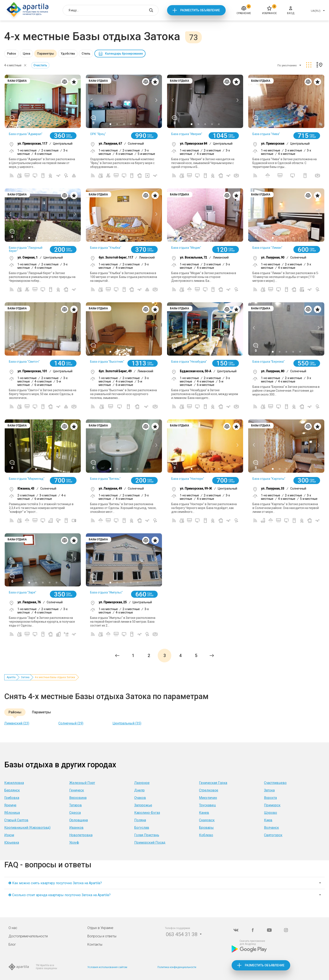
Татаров (76, 805)
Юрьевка (12, 843)
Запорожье (143, 805)
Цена (27, 54)
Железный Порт (82, 783)
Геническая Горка (213, 783)
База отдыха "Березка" (269, 362)
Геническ (77, 790)
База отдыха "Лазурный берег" (26, 249)
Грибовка (12, 798)
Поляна (140, 820)
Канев (204, 813)
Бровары (206, 828)
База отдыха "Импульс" (106, 592)
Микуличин (208, 798)
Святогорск (273, 835)
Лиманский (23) (17, 723)
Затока (25, 677)
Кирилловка (14, 783)
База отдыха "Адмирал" (26, 134)
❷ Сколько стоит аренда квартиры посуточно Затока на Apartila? (59, 895)
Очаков (140, 798)
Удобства (68, 54)
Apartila (11, 677)
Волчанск (271, 828)
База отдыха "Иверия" (187, 134)
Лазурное (142, 783)
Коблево (206, 835)
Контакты (95, 944)
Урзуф (74, 843)
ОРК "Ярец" (98, 134)
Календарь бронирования (124, 54)
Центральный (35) (127, 723)
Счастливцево (275, 783)
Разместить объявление (200, 10)
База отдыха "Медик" (186, 248)
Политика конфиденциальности (177, 967)
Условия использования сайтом (107, 967)
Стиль (86, 54)
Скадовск (207, 820)
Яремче (10, 805)
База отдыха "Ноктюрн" (188, 479)
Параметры (45, 54)
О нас (13, 928)
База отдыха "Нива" (266, 134)
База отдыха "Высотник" (107, 362)
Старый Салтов (16, 820)
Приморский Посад (150, 843)
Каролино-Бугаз (147, 813)
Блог (12, 944)
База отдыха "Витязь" (105, 479)
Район (12, 54)
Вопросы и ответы (102, 936)
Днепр (139, 790)
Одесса (75, 813)
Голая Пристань (147, 835)
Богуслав (142, 828)
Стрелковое (209, 790)
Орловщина (79, 820)
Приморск (272, 805)
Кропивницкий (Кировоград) (27, 828)
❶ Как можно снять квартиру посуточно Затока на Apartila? (55, 883)
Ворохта (270, 798)
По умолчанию (287, 65)
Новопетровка (81, 835)
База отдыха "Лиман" (267, 248)
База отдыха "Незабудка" (189, 362)
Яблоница (12, 813)
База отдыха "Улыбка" (106, 248)
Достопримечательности (28, 936)
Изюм (9, 835)
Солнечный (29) (71, 723)
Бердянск (12, 790)
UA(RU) (316, 11)
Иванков (76, 828)
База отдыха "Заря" (23, 592)
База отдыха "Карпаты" (269, 479)
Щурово (271, 813)
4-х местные (13, 65)
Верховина (78, 798)
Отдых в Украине (100, 928)
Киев (268, 820)
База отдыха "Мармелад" (27, 479)
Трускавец (207, 805)
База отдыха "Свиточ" (24, 362)
